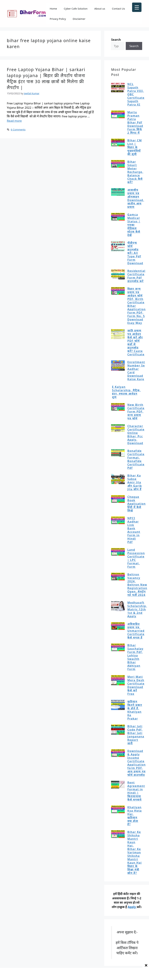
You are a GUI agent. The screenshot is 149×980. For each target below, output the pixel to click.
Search (134, 46)
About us (100, 9)
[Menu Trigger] (137, 7)
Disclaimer (79, 19)
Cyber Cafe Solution (76, 9)
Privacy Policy (58, 19)
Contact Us (118, 9)
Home (53, 9)
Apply (132, 907)
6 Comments (18, 130)
